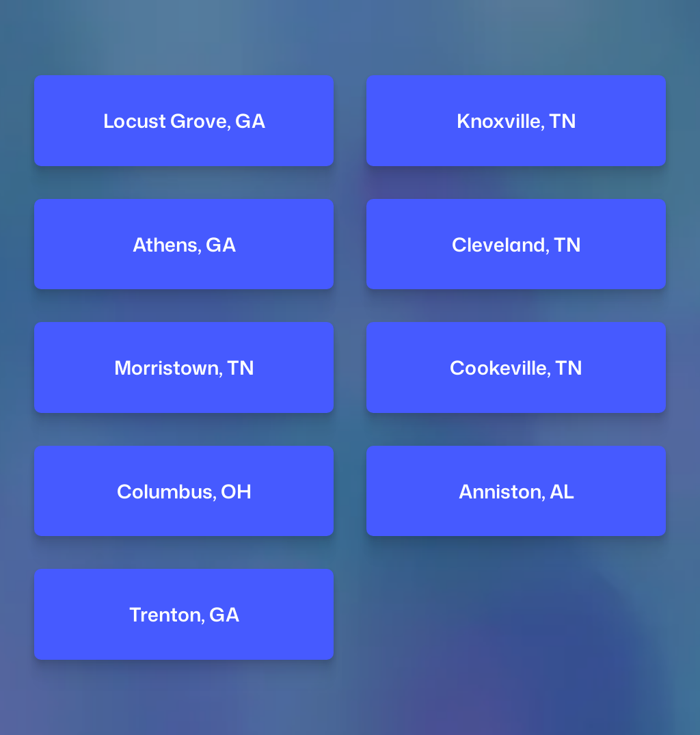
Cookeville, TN (516, 367)
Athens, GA (184, 244)
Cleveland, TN (516, 244)
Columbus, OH (184, 491)
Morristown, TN (184, 367)
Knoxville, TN (516, 121)
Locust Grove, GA (184, 121)
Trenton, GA (184, 614)
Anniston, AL (516, 491)
